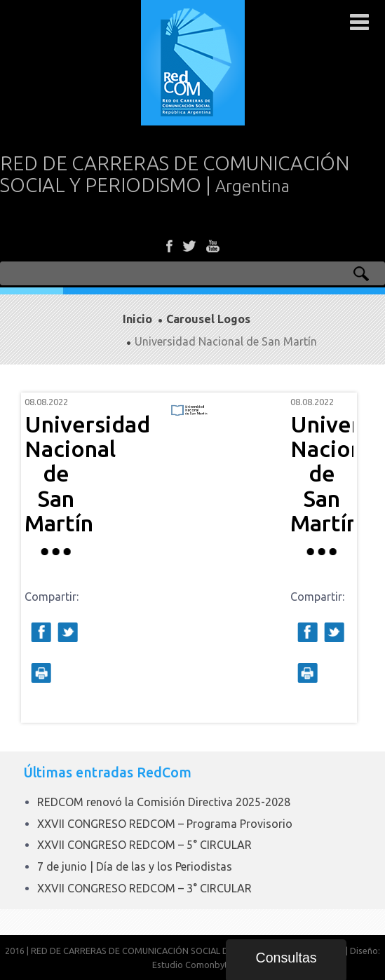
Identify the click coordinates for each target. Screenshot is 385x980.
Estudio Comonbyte (192, 965)
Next (335, 557)
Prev (43, 557)
